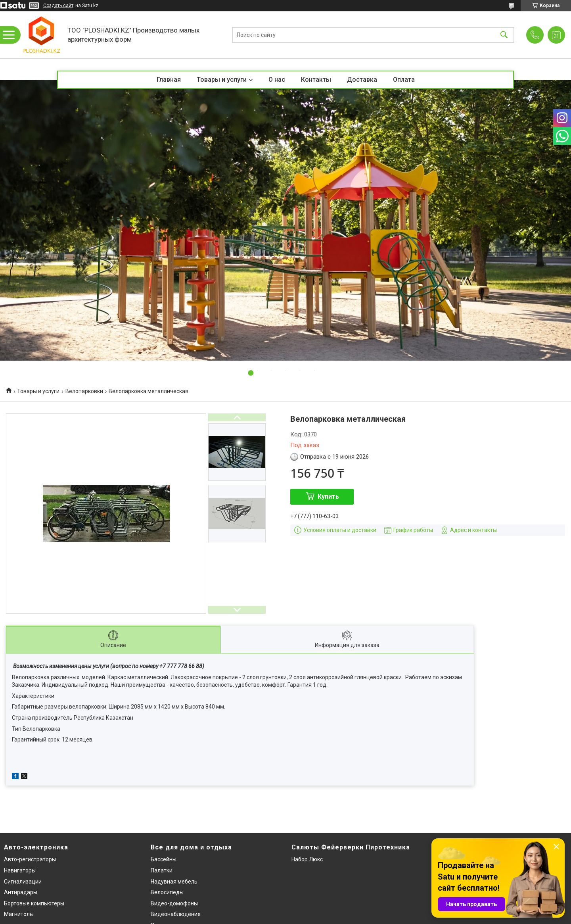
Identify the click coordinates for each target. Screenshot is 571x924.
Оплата (404, 80)
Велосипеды (167, 892)
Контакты (316, 80)
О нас (277, 80)
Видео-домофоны (174, 903)
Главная (169, 80)
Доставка (362, 80)
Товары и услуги (222, 80)
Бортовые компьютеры (34, 903)
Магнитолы (19, 914)
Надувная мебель (174, 882)
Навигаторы (20, 870)
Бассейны (164, 859)
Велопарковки (84, 391)
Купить (328, 497)
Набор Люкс (307, 859)
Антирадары (21, 892)
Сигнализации (23, 882)
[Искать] (504, 35)
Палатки (162, 870)
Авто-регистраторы (30, 859)
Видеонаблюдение (176, 914)
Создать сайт (58, 6)
